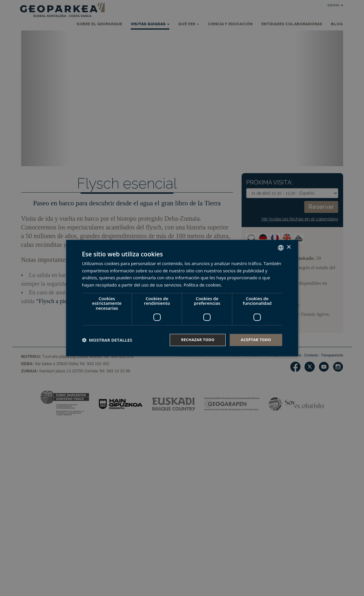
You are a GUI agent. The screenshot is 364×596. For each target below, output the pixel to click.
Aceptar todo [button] (255, 340)
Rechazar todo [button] (194, 340)
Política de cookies (202, 285)
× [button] (289, 247)
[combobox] (281, 247)
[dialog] (182, 298)
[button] (107, 340)
